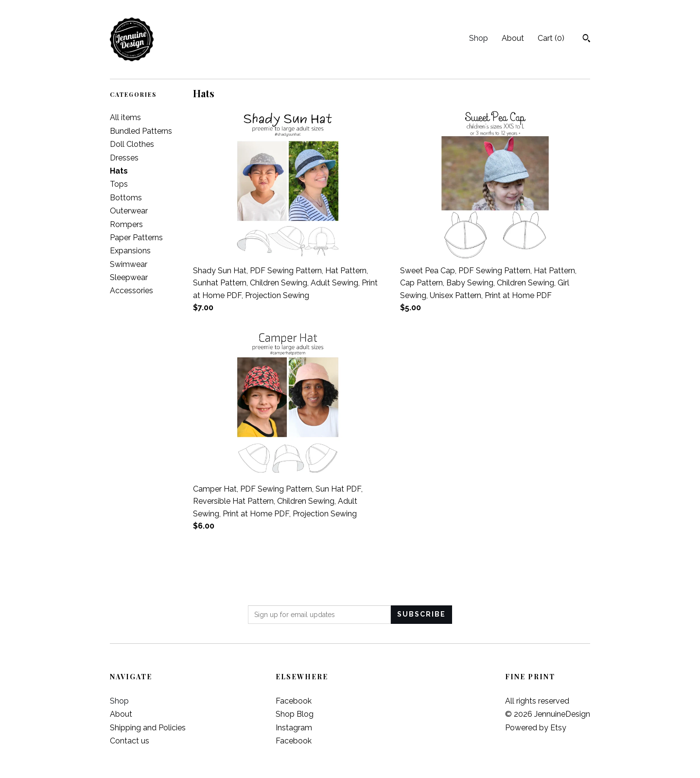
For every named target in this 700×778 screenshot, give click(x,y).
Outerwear (129, 211)
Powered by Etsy (536, 728)
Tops (119, 184)
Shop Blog (295, 714)
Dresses (124, 158)
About (513, 38)
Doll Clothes (132, 144)
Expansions (130, 251)
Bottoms (126, 198)
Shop (479, 38)
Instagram (294, 728)
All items (125, 117)
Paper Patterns (136, 238)
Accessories (131, 291)
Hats (119, 171)
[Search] (586, 39)
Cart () (551, 38)
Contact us (130, 741)
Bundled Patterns (141, 131)
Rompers (126, 224)
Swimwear (129, 264)
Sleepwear (129, 277)
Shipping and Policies (148, 728)
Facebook (294, 701)
